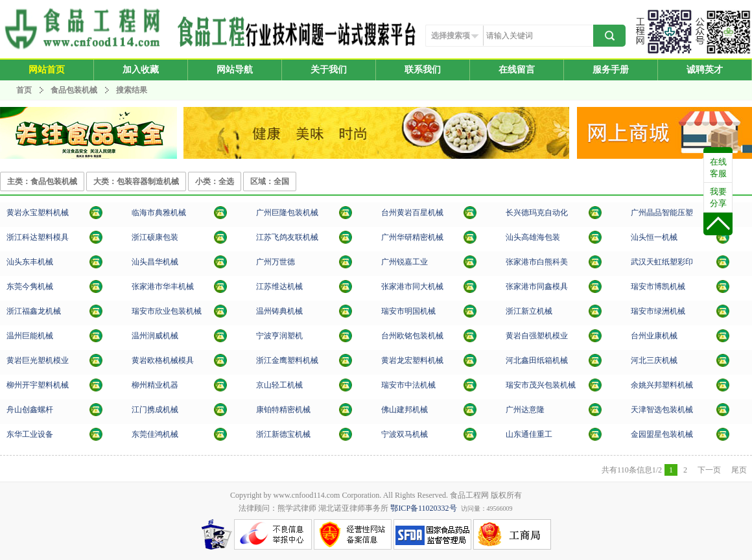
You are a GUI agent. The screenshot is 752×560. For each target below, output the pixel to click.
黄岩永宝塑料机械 (38, 213)
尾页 (739, 470)
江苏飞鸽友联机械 (287, 237)
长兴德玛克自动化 (537, 213)
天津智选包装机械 (662, 410)
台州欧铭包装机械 (412, 336)
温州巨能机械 (30, 336)
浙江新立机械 (529, 311)
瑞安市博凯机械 (658, 286)
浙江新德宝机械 (283, 434)
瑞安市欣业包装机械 (167, 311)
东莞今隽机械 (30, 286)
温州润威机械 (155, 336)
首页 (24, 90)
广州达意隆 (525, 410)
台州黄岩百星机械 (412, 213)
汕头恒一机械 (654, 237)
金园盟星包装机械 (662, 434)
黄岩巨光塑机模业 (38, 360)
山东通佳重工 (529, 434)
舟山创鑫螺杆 (30, 410)
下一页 (709, 470)
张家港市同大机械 (412, 286)
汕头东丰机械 (30, 262)
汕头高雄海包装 (533, 237)
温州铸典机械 (279, 311)
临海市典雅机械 (159, 213)
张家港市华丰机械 (163, 286)
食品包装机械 (74, 90)
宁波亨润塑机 (279, 336)
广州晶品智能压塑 (662, 213)
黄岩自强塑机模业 (537, 336)
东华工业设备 (30, 434)
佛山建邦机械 (405, 410)
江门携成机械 (155, 410)
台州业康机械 (654, 336)
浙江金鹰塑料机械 (287, 360)
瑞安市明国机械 (408, 311)
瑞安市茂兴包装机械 (541, 385)
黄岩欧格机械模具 (163, 360)
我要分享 (718, 197)
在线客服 (718, 168)
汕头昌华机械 (155, 262)
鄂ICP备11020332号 (423, 508)
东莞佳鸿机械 (155, 434)
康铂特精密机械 (283, 410)
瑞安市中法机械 (408, 385)
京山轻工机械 (279, 385)
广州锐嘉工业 (405, 262)
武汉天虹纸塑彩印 (662, 262)
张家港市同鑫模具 (537, 286)
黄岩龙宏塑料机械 (412, 360)
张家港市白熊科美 (537, 262)
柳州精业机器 (155, 385)
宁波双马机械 (405, 434)
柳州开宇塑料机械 (38, 385)
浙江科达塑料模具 (38, 237)
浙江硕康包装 (155, 237)
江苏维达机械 (279, 286)
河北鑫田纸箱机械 (537, 360)
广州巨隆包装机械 (287, 213)
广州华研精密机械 (412, 237)
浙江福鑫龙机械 (34, 311)
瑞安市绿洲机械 (658, 311)
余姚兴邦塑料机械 (662, 385)
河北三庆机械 (654, 360)
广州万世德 (276, 262)
